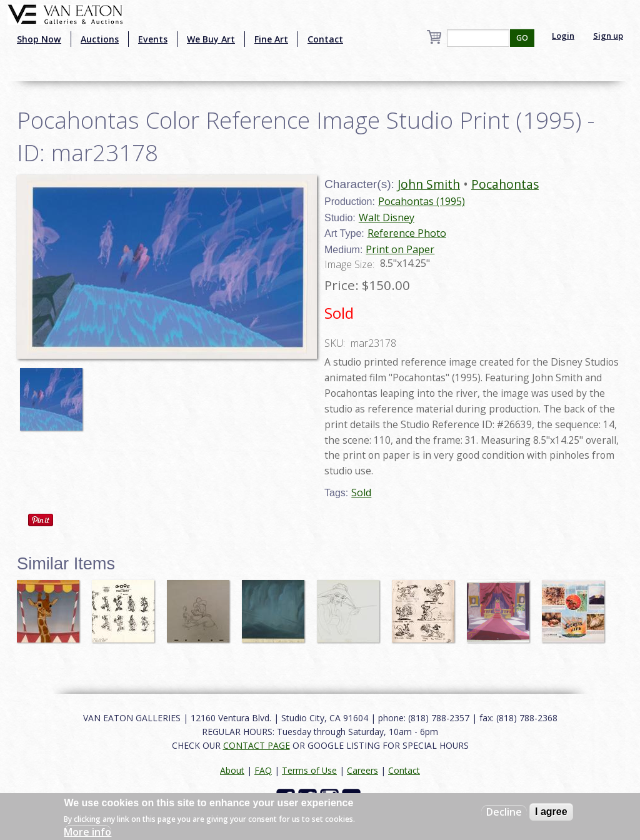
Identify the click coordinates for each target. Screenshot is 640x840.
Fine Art (271, 39)
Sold (361, 492)
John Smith (429, 184)
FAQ (263, 770)
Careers (362, 770)
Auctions (100, 39)
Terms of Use (309, 770)
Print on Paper (400, 249)
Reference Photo (407, 233)
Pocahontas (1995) (422, 201)
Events (153, 39)
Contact (325, 39)
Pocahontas (505, 184)
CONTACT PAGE (257, 745)
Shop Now (39, 39)
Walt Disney (387, 217)
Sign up (608, 36)
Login (563, 36)
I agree (551, 812)
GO (522, 38)
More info (87, 832)
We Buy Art (211, 39)
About (232, 770)
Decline (504, 812)
